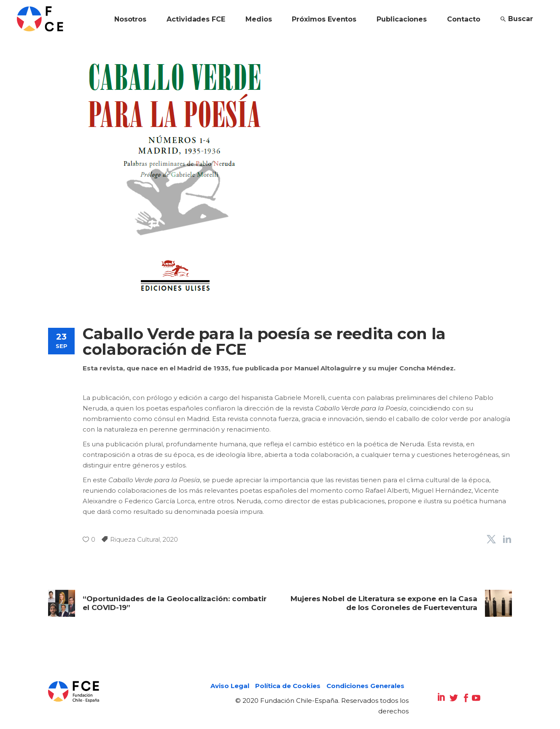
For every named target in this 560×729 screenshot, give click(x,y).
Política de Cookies (288, 686)
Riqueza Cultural (135, 539)
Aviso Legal (230, 686)
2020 (170, 539)
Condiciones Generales (365, 686)
